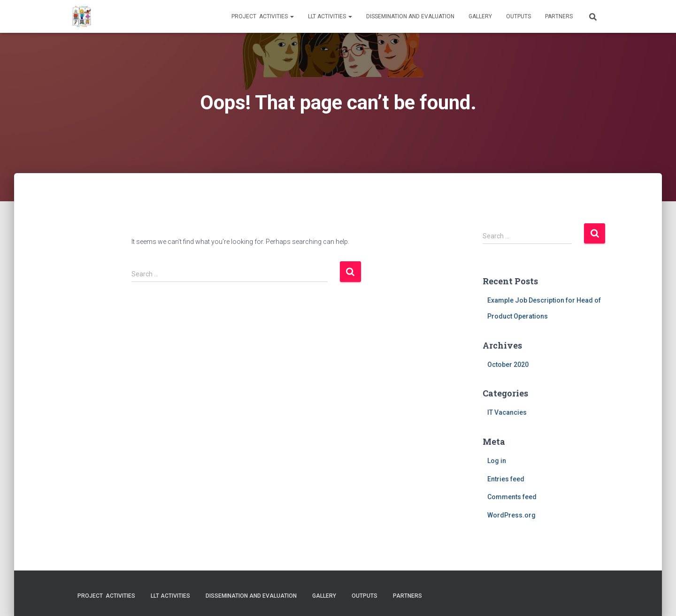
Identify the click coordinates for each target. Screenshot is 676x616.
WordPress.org (511, 515)
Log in (497, 461)
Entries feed (506, 479)
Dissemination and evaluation (410, 16)
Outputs (519, 16)
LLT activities (330, 16)
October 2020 (508, 365)
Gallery (480, 16)
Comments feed (512, 497)
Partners (559, 16)
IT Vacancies (507, 412)
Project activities (263, 16)
